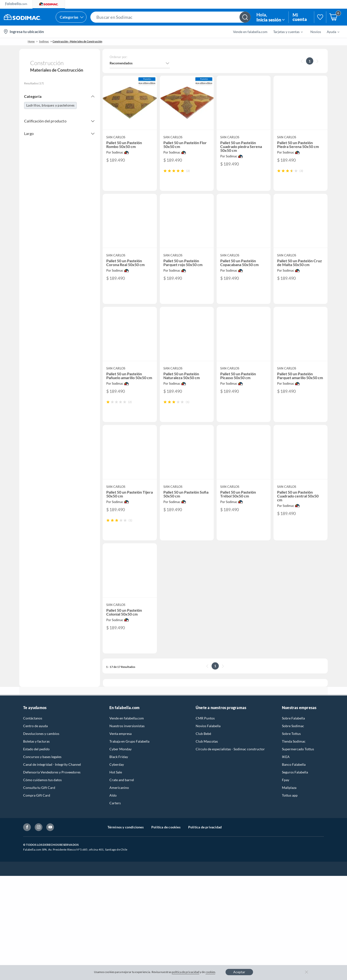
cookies (210, 972)
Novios (316, 32)
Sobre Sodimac (293, 737)
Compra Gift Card (37, 807)
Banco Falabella (294, 776)
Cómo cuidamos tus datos (42, 791)
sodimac (44, 41)
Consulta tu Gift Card (39, 799)
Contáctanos (33, 729)
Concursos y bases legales (42, 768)
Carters (115, 814)
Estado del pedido (36, 760)
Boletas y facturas (36, 753)
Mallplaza (289, 799)
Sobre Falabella (293, 729)
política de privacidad (186, 972)
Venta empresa (120, 745)
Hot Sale (116, 783)
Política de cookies (166, 838)
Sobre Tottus (291, 745)
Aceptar (239, 972)
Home (31, 41)
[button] (170, 17)
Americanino (119, 799)
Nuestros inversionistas (127, 737)
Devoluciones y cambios (41, 745)
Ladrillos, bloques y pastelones (50, 105)
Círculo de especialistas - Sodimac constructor (230, 760)
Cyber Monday (120, 760)
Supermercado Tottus (298, 760)
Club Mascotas (207, 753)
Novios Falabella (208, 737)
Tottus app (290, 807)
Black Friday (119, 768)
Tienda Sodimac (294, 753)
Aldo (113, 807)
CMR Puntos (205, 729)
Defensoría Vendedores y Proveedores (52, 783)
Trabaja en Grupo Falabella (129, 753)
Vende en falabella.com (250, 32)
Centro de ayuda (35, 737)
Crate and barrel (122, 791)
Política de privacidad (205, 838)
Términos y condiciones (126, 838)
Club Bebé (203, 745)
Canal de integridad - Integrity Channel (52, 776)
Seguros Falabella (295, 783)
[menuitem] (285, 32)
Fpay (286, 791)
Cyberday (117, 776)
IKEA (286, 768)
